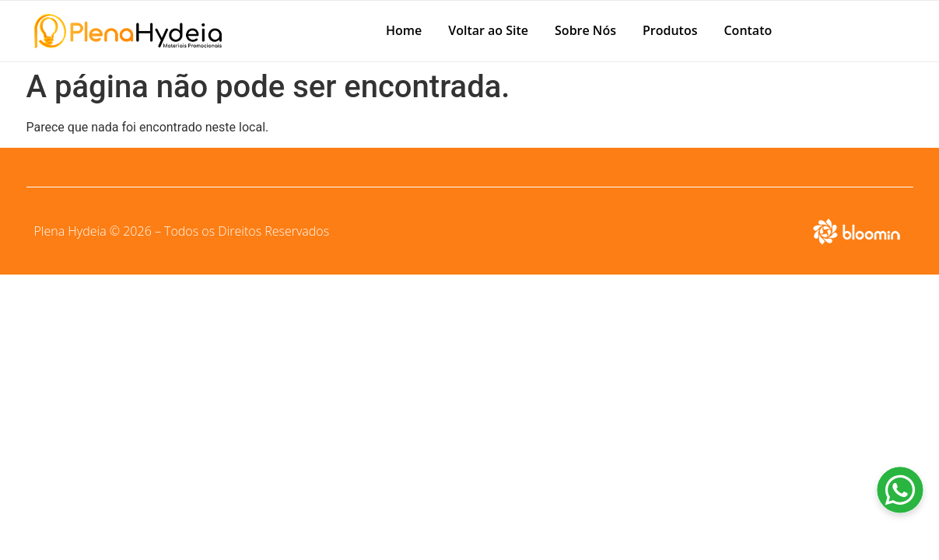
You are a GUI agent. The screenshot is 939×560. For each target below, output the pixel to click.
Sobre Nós (585, 30)
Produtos (670, 30)
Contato (748, 30)
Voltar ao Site (488, 30)
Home (404, 30)
